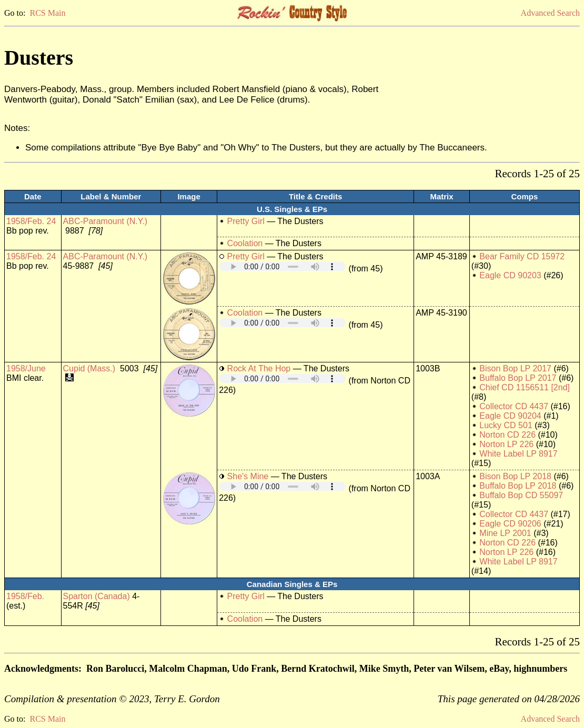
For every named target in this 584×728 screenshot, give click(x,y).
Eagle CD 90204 (510, 416)
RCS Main (47, 13)
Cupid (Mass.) (89, 368)
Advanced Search (550, 13)
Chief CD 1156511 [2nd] (525, 387)
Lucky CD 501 (506, 425)
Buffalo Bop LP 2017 (518, 378)
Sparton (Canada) (97, 596)
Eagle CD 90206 (510, 524)
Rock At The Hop (259, 368)
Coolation (245, 243)
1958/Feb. (25, 596)
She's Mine (248, 476)
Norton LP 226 (506, 444)
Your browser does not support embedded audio (283, 266)
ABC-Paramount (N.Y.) (105, 221)
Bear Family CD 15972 (522, 256)
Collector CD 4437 (514, 406)
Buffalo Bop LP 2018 (518, 486)
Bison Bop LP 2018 (515, 476)
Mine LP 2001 (505, 533)
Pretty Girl (246, 221)
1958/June (26, 368)
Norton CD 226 (507, 435)
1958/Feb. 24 (31, 221)
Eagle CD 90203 (510, 275)
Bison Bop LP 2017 (515, 368)
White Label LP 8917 (518, 454)
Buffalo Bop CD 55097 (521, 495)
